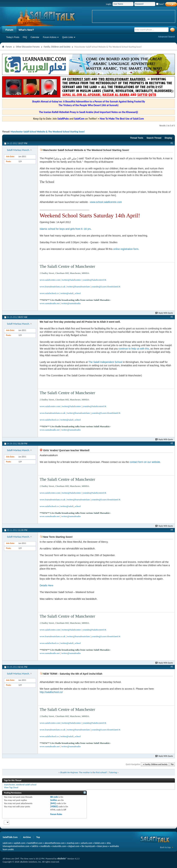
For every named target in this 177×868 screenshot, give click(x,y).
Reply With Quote (164, 313)
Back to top (165, 847)
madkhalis (45, 846)
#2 (172, 317)
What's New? (26, 30)
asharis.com (87, 843)
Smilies (54, 800)
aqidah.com (19, 843)
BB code (54, 797)
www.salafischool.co (49, 293)
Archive (27, 837)
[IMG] (53, 803)
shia (109, 843)
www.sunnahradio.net (50, 303)
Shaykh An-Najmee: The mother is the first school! (84, 772)
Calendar (35, 37)
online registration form (126, 249)
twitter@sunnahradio (71, 303)
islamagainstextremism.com (16, 846)
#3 (172, 443)
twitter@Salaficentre (71, 280)
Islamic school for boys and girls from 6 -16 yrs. (66, 229)
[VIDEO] (54, 806)
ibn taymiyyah (88, 846)
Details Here (46, 585)
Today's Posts (13, 37)
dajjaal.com (74, 846)
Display (168, 138)
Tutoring (113, 772)
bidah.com (100, 843)
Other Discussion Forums (28, 47)
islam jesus (102, 846)
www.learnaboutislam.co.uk (52, 287)
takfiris (35, 846)
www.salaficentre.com (50, 280)
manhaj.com (73, 843)
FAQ (25, 37)
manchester (9, 785)
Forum (9, 30)
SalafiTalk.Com (10, 837)
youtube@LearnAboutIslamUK (106, 287)
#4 (172, 530)
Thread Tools (136, 138)
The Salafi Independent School (105, 362)
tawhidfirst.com (35, 843)
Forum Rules (56, 814)
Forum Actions (50, 37)
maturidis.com (59, 846)
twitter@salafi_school (71, 293)
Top (172, 764)
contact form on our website (145, 462)
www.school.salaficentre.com (106, 202)
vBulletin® (62, 859)
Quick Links (68, 37)
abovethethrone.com (55, 843)
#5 (172, 667)
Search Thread (154, 138)
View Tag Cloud (11, 787)
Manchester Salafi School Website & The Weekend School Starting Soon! (48, 132)
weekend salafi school (26, 785)
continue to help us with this (133, 349)
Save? (160, 4)
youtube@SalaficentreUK (94, 280)
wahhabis (114, 846)
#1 (172, 143)
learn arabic (8, 849)
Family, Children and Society (57, 47)
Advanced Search (166, 37)
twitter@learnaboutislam (78, 287)
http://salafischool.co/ (51, 692)
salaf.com (7, 843)
